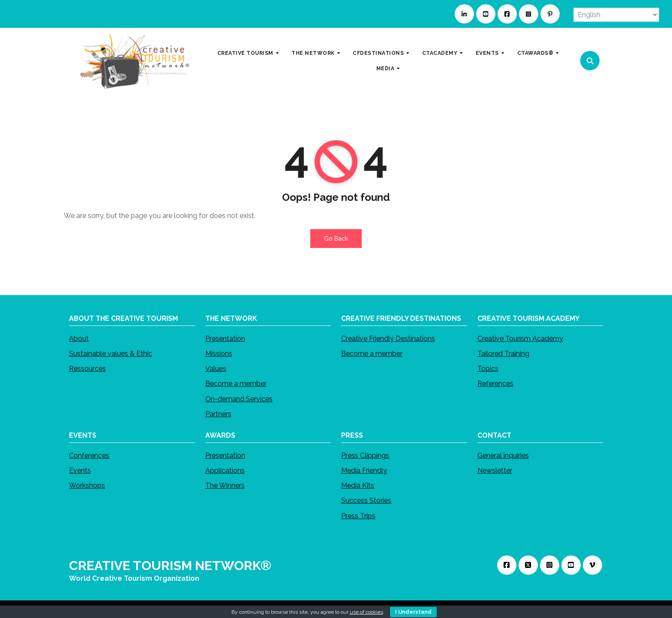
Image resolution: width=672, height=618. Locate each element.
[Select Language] (616, 15)
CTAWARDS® (536, 53)
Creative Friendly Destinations (388, 339)
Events (80, 470)
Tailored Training (503, 354)
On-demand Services (239, 399)
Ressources (87, 369)
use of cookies (366, 612)
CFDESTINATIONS (379, 53)
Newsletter (495, 470)
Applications (225, 470)
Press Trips (358, 515)
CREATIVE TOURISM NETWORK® (170, 566)
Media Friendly (364, 470)
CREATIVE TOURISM (246, 53)
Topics (488, 369)
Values (216, 369)
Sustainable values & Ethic (111, 354)
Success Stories (366, 500)
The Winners (225, 485)
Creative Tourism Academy (520, 339)
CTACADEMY (441, 53)
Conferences (89, 455)
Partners (218, 414)
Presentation (225, 339)
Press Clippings (365, 455)
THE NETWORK (314, 53)
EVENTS (488, 53)
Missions (219, 354)
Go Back (336, 239)
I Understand (413, 612)
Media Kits (358, 485)
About (79, 339)
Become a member (236, 384)
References (495, 384)
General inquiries (503, 455)
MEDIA (386, 68)
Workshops (87, 485)
